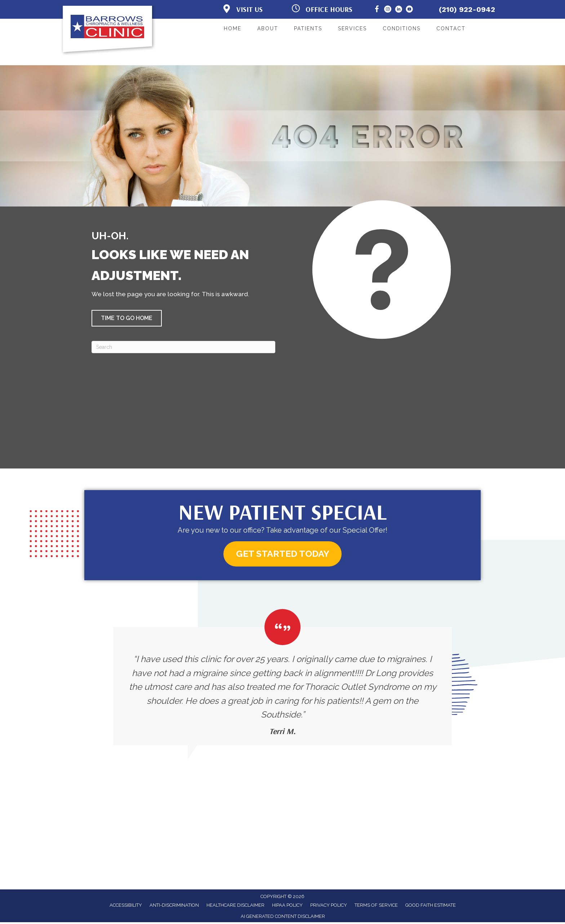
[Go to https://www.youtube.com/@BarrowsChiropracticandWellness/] (409, 10)
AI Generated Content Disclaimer (283, 918)
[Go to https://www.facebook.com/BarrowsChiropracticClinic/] (377, 10)
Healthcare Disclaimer (235, 907)
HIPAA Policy (287, 907)
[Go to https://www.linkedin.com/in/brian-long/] (399, 10)
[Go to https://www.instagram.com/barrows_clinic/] (388, 10)
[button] (127, 318)
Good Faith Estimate (431, 907)
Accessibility (126, 907)
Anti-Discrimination (174, 907)
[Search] (183, 347)
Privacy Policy (329, 907)
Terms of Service (376, 907)
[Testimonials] (282, 679)
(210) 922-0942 (467, 9)
